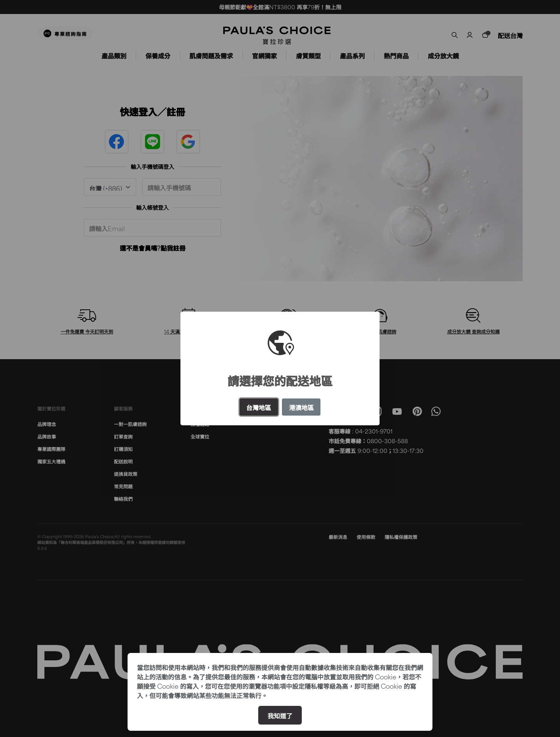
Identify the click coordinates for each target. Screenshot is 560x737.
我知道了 (280, 715)
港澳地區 (301, 407)
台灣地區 (259, 407)
